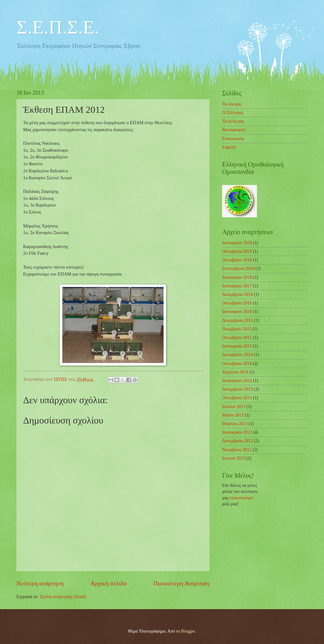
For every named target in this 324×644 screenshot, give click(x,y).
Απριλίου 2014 (235, 372)
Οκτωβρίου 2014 (237, 363)
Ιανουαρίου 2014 (237, 381)
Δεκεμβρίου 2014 (237, 355)
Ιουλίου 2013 (234, 407)
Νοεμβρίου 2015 (237, 329)
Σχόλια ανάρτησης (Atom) (63, 597)
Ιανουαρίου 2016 (237, 312)
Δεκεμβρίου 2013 (237, 389)
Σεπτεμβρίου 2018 (238, 268)
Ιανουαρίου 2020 (237, 243)
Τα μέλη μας (233, 121)
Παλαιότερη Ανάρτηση (181, 583)
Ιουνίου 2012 (234, 458)
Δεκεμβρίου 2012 (237, 441)
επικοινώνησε (242, 498)
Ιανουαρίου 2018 (237, 277)
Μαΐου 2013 (233, 415)
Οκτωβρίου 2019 (237, 251)
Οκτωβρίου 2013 (237, 398)
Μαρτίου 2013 (235, 424)
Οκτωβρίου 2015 (237, 338)
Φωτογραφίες (234, 130)
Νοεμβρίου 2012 (237, 450)
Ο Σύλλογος (233, 113)
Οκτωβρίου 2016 (237, 303)
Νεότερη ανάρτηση (40, 583)
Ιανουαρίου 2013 (237, 432)
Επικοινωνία (233, 139)
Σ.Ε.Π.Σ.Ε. (58, 27)
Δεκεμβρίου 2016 (237, 294)
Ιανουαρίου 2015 (237, 346)
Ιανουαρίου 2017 (237, 286)
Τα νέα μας (232, 104)
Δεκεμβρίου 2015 (237, 320)
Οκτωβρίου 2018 (237, 260)
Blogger (188, 631)
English (229, 147)
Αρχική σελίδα (109, 583)
